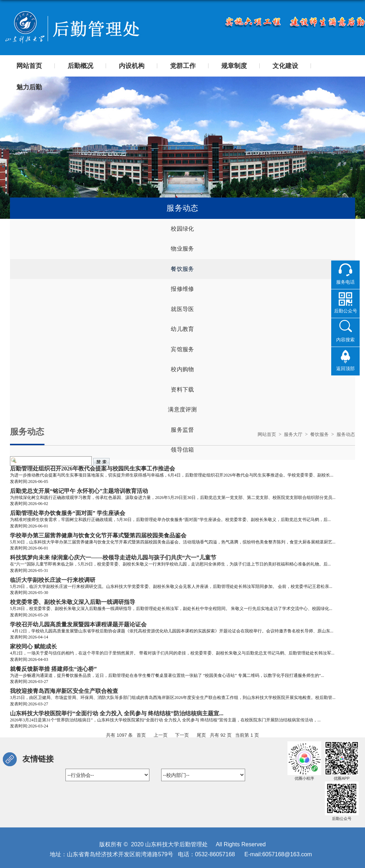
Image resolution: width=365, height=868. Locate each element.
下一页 (182, 735)
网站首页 (262, 434)
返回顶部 (345, 368)
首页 (141, 735)
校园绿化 (182, 229)
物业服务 (182, 251)
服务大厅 (290, 434)
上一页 (161, 735)
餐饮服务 (182, 272)
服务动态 (345, 434)
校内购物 (182, 379)
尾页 (201, 735)
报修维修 (182, 293)
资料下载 (182, 400)
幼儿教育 (182, 336)
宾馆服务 (182, 357)
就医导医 (182, 315)
